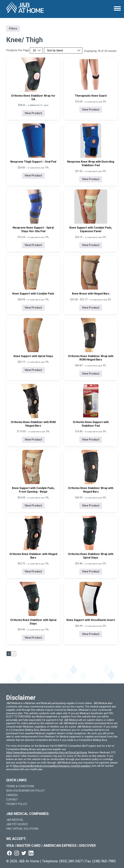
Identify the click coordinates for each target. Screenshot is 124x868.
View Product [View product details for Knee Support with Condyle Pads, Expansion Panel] (91, 245)
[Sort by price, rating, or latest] (63, 50)
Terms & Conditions (20, 786)
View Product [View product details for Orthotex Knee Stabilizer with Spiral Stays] (33, 638)
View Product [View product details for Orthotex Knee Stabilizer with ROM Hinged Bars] (33, 440)
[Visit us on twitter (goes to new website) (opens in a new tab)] (24, 853)
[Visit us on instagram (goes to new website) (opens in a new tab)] (17, 853)
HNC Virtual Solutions (22, 829)
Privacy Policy (17, 804)
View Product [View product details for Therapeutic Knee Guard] (91, 110)
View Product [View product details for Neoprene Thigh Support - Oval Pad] (33, 176)
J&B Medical (15, 820)
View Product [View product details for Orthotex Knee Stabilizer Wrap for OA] (33, 113)
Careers (12, 795)
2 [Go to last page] (14, 654)
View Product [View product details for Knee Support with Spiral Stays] (33, 370)
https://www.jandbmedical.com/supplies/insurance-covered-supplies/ (52, 766)
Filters (13, 29)
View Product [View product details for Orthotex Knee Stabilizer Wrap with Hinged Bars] (91, 506)
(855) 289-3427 (71, 861)
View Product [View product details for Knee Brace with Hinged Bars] (91, 308)
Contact (12, 800)
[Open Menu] (117, 8)
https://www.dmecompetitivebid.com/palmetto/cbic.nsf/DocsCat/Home (47, 753)
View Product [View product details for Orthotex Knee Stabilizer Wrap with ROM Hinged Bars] (91, 374)
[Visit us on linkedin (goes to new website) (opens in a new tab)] (31, 853)
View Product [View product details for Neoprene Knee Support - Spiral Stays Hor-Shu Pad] (33, 245)
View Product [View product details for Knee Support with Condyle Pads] (33, 308)
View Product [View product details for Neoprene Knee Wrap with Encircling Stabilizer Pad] (91, 179)
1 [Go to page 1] (9, 654)
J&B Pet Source (17, 824)
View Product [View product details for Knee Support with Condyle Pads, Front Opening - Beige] (33, 506)
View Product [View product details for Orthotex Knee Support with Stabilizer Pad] (91, 440)
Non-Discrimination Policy (25, 791)
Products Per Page (18, 50)
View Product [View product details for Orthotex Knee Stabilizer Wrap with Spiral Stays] (91, 571)
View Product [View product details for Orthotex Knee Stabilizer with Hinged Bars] (33, 571)
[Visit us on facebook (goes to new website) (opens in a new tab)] (9, 853)
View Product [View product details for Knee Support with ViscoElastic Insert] (91, 634)
